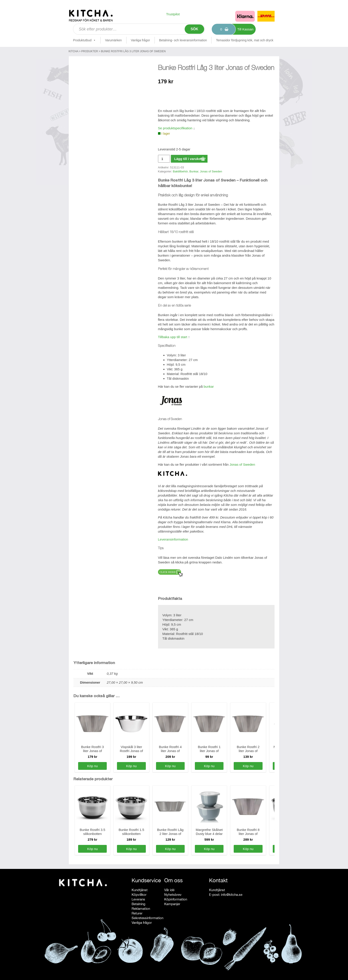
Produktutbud (84, 40)
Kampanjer (172, 904)
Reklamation (141, 909)
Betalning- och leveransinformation (183, 40)
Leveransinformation (173, 539)
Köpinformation (176, 899)
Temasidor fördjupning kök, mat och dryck (245, 40)
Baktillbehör (180, 171)
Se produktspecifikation (175, 128)
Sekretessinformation (147, 918)
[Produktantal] (164, 159)
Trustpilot (173, 14)
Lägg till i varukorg (189, 159)
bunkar (209, 386)
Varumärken (113, 40)
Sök (195, 29)
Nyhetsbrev (173, 895)
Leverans (138, 899)
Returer (137, 913)
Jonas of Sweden (211, 171)
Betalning (138, 904)
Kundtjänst (140, 890)
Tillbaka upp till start (173, 337)
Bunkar (194, 171)
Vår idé (169, 890)
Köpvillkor (139, 895)
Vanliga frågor (140, 40)
